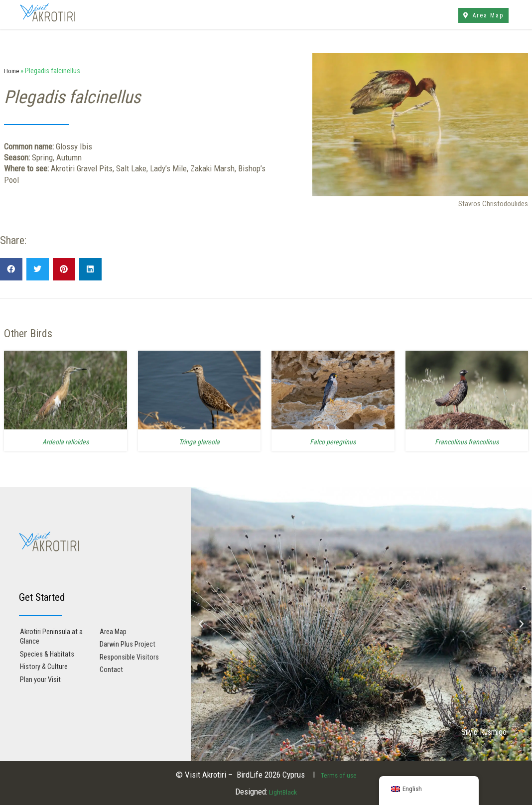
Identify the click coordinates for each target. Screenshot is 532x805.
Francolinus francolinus (466, 441)
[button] (11, 269)
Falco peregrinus (333, 441)
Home (12, 71)
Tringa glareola (199, 441)
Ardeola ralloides (65, 441)
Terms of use (338, 775)
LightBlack (282, 792)
